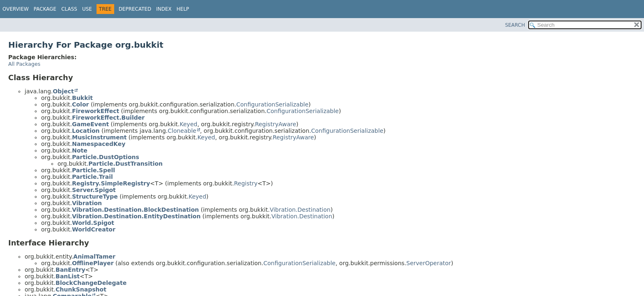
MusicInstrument (99, 137)
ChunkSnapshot (81, 289)
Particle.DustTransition (125, 164)
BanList (68, 276)
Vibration (87, 203)
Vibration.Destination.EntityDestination (136, 216)
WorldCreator (94, 229)
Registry (246, 183)
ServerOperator (429, 263)
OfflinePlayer (93, 263)
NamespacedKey (99, 144)
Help (183, 9)
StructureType (95, 197)
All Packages (24, 64)
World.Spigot (93, 223)
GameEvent (90, 124)
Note (80, 150)
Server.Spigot (94, 190)
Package (45, 9)
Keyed (189, 124)
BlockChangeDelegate (91, 283)
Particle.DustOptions (106, 157)
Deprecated (135, 9)
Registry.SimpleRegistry (111, 183)
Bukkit (82, 98)
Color (80, 104)
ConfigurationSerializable (272, 104)
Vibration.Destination (300, 210)
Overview (16, 9)
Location (86, 131)
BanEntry (70, 270)
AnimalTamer (94, 257)
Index (164, 9)
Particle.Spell (93, 170)
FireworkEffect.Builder (108, 118)
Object (63, 91)
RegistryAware (276, 124)
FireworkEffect (95, 111)
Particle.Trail (92, 177)
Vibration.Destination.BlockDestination (135, 210)
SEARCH (515, 25)
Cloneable (182, 131)
